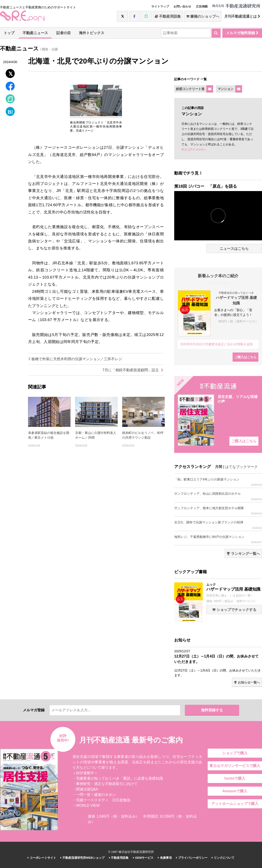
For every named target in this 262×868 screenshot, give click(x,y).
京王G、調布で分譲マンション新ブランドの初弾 (218, 525)
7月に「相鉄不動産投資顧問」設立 (133, 370)
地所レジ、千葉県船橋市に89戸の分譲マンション (218, 539)
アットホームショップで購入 (235, 804)
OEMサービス (143, 858)
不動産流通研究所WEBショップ (82, 858)
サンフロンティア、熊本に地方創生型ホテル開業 (218, 511)
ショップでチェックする (234, 610)
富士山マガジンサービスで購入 (235, 766)
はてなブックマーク (241, 467)
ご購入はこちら (245, 357)
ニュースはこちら (234, 249)
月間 (219, 467)
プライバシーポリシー (192, 858)
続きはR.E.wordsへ (194, 149)
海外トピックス (92, 33)
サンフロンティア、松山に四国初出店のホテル (218, 496)
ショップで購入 (235, 753)
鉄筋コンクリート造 (190, 89)
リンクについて (223, 858)
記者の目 (64, 33)
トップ (9, 33)
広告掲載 (202, 6)
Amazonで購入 (235, 791)
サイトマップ (160, 6)
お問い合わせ (182, 6)
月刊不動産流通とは (242, 16)
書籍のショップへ (203, 16)
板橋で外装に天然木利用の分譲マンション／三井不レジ (75, 359)
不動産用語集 (168, 16)
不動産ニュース (35, 33)
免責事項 (165, 858)
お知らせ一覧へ (247, 682)
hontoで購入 (235, 778)
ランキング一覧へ (243, 554)
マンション (226, 89)
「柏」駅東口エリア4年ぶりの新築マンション (218, 482)
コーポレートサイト (42, 858)
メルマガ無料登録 (242, 33)
